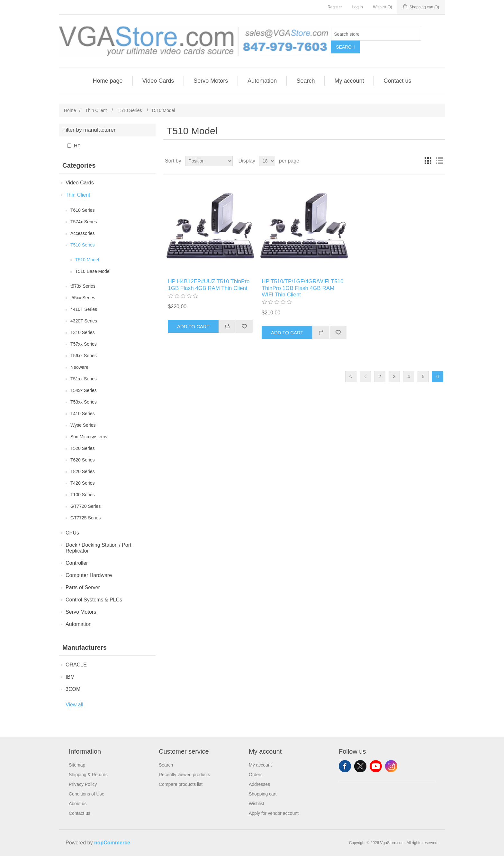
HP (77, 146)
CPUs (72, 533)
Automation (262, 81)
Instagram (391, 766)
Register (335, 7)
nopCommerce (112, 843)
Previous (365, 377)
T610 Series (82, 210)
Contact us (397, 81)
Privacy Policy (83, 784)
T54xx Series (84, 390)
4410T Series (84, 309)
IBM (70, 677)
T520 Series (82, 448)
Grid (428, 161)
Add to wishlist (244, 326)
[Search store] (376, 34)
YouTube (376, 766)
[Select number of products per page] (267, 161)
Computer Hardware (89, 575)
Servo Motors (211, 81)
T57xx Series (84, 344)
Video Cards (158, 81)
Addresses (259, 784)
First (351, 377)
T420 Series (82, 483)
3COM (73, 689)
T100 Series (82, 495)
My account (349, 81)
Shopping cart (263, 794)
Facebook (345, 766)
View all (74, 705)
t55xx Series (83, 298)
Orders (256, 775)
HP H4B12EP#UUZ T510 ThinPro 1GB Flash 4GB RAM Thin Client (209, 285)
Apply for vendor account (274, 813)
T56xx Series (84, 356)
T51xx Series (84, 379)
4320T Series (84, 321)
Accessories (82, 233)
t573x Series (83, 286)
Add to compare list (227, 326)
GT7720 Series (85, 506)
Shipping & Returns (88, 775)
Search (345, 47)
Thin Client (78, 195)
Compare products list (181, 784)
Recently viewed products (184, 775)
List (439, 161)
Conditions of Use (87, 794)
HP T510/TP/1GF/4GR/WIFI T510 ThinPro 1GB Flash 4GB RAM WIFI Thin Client (302, 288)
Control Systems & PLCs (94, 600)
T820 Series (82, 471)
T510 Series (82, 245)
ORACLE (76, 665)
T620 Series (82, 460)
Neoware (79, 367)
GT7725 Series (85, 518)
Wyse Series (83, 425)
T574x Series (84, 222)
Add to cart (193, 326)
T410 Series (82, 414)
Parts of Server (83, 587)
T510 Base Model (93, 271)
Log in (358, 7)
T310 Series (82, 332)
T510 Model (87, 260)
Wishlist (256, 804)
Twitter (360, 766)
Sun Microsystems (89, 437)
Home (70, 110)
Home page (108, 81)
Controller (77, 563)
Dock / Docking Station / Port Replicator (99, 548)
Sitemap (77, 765)
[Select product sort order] (209, 161)
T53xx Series (84, 402)
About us (78, 804)
